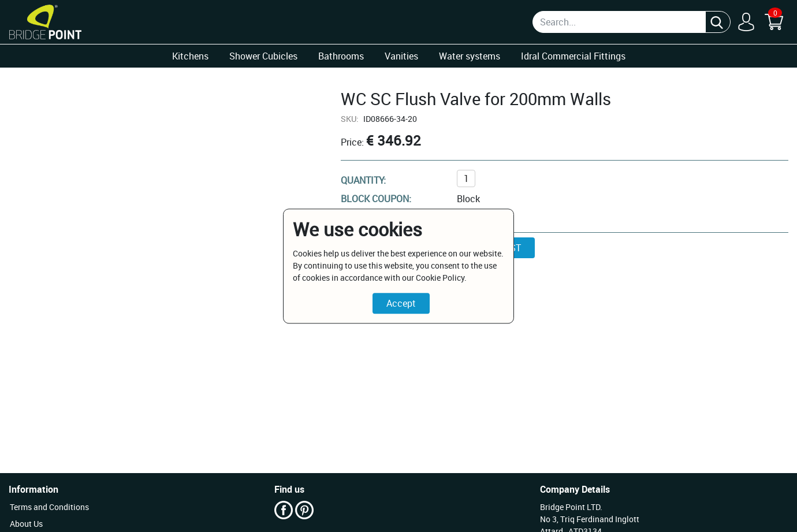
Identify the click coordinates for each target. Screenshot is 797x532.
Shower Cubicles (263, 56)
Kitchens (190, 56)
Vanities (401, 56)
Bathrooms (341, 56)
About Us (26, 524)
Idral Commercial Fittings (573, 56)
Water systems (470, 56)
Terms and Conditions (49, 507)
